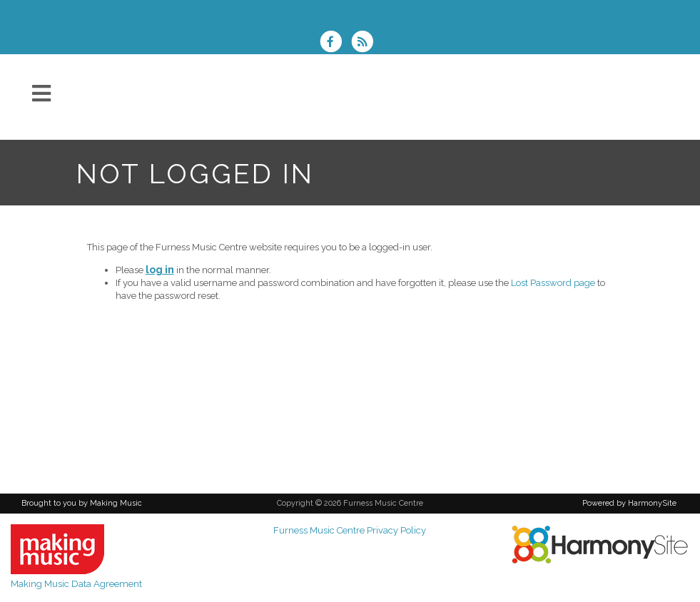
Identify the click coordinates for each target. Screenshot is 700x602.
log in (160, 270)
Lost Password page (553, 283)
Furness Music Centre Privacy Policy (350, 530)
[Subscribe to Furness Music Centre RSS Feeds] (366, 43)
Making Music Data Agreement (76, 584)
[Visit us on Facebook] (335, 43)
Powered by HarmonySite (629, 503)
